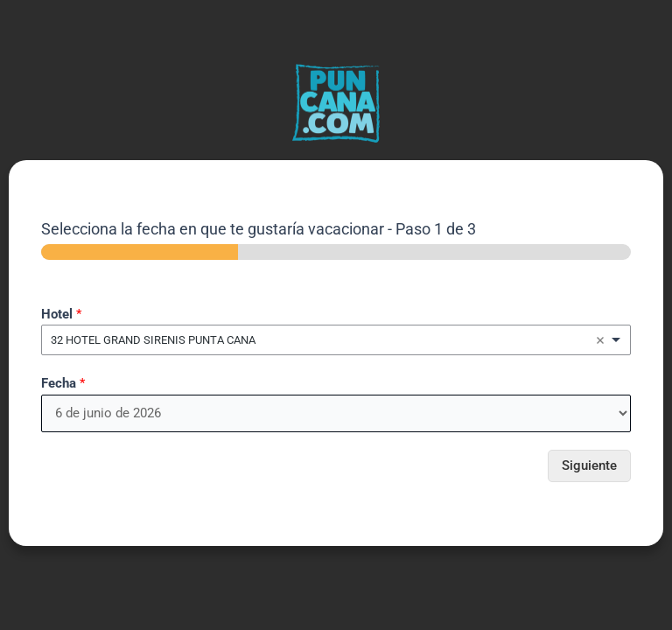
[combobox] (336, 340)
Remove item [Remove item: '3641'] (600, 340)
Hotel (61, 314)
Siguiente (589, 465)
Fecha (63, 383)
